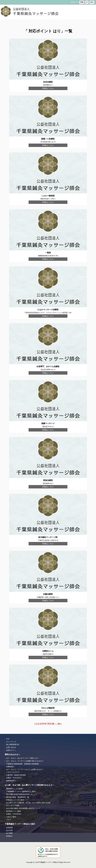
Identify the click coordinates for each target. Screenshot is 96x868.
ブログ (9, 820)
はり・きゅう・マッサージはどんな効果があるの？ (25, 769)
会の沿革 (9, 830)
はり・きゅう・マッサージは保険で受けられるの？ (25, 761)
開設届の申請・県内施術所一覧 (18, 797)
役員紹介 (9, 836)
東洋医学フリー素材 (13, 811)
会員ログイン (11, 750)
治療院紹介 (10, 767)
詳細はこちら (48, 88)
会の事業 (9, 833)
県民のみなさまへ (12, 755)
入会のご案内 (11, 817)
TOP (8, 739)
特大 (92, 2)
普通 (82, 2)
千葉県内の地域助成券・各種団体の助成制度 (22, 764)
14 (59, 724)
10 (53, 724)
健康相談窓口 (11, 781)
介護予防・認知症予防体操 (16, 775)
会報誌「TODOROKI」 (14, 778)
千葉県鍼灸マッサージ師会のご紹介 (20, 824)
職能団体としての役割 (14, 789)
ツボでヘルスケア (13, 772)
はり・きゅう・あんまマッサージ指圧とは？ (22, 758)
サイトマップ (11, 742)
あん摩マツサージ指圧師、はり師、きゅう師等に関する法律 (28, 803)
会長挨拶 (9, 828)
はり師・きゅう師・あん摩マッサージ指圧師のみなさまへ (30, 785)
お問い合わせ (11, 747)
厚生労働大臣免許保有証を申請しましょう (22, 794)
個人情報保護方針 (13, 744)
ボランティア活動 (13, 805)
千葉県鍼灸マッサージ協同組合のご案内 (21, 791)
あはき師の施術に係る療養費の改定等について (23, 808)
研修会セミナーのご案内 (15, 800)
